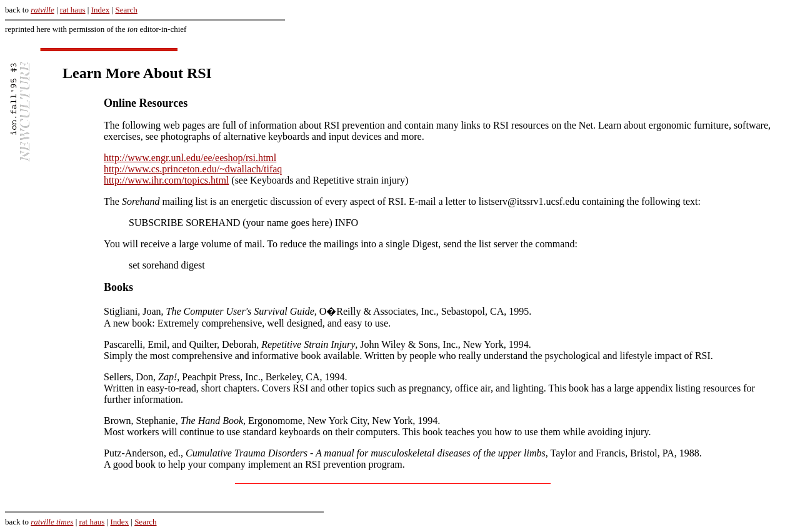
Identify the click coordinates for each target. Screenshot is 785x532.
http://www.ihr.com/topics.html (166, 180)
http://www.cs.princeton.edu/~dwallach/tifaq (193, 169)
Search (126, 10)
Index (101, 10)
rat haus (73, 10)
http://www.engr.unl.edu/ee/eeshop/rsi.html (190, 158)
